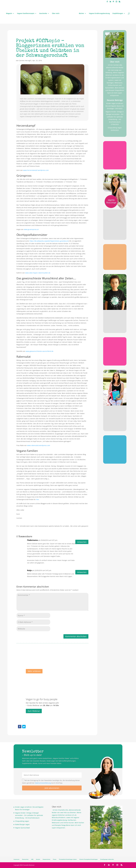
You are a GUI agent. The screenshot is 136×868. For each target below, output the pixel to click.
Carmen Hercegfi (25, 60)
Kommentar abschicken (76, 636)
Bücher (81, 14)
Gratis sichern (115, 166)
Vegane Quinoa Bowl (22, 828)
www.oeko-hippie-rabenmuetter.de (38, 273)
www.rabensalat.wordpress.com (39, 445)
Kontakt (38, 859)
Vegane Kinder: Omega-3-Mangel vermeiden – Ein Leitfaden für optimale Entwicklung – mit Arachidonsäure (115, 117)
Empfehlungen (118, 14)
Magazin (9, 14)
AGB (32, 859)
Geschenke (43, 14)
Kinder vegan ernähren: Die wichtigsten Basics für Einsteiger (115, 106)
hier (38, 499)
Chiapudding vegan (115, 128)
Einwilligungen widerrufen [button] (107, 859)
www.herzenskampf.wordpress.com (36, 170)
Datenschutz (25, 859)
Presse (55, 859)
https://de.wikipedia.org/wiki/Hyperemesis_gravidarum (49, 241)
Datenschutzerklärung (43, 783)
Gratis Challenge (115, 219)
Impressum (17, 859)
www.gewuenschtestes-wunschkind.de (40, 351)
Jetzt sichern (115, 460)
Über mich (56, 14)
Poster (115, 443)
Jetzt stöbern (115, 329)
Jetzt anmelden (115, 236)
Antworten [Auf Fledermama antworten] (82, 542)
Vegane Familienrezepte (26, 14)
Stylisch (115, 318)
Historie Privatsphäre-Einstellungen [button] (89, 859)
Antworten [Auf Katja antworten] (82, 572)
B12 (115, 149)
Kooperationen (46, 859)
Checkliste (115, 345)
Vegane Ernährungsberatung (99, 14)
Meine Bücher (115, 413)
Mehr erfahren (34, 675)
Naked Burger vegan (22, 824)
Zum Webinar (34, 714)
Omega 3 (115, 252)
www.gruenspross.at (31, 229)
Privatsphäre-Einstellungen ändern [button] (68, 859)
